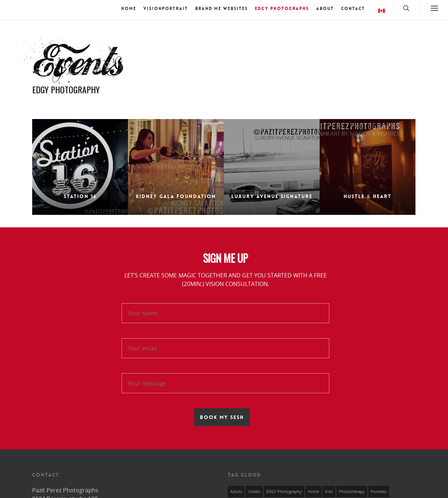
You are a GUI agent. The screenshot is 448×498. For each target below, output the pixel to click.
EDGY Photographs (282, 9)
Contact (353, 9)
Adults (236, 489)
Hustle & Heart (368, 194)
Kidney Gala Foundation (176, 193)
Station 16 (80, 193)
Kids (329, 489)
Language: (381, 11)
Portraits (379, 489)
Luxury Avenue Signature (272, 193)
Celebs (254, 489)
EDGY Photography (284, 489)
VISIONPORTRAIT (166, 9)
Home (129, 9)
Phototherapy (352, 489)
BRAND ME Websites (221, 9)
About (325, 9)
